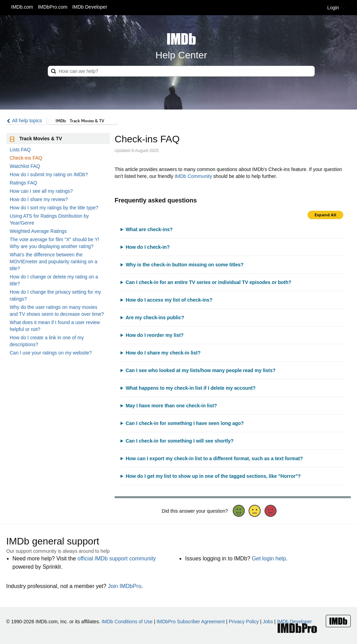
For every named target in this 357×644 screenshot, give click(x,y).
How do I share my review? (39, 199)
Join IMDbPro (124, 586)
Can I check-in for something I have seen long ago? (185, 423)
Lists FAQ (20, 150)
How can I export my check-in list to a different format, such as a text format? (214, 458)
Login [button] (337, 8)
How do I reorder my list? (155, 335)
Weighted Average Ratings (38, 231)
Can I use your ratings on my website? (51, 353)
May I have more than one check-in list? (171, 406)
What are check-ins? (149, 229)
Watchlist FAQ (25, 166)
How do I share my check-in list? (163, 353)
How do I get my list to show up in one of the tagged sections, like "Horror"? (213, 476)
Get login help (269, 558)
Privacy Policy (244, 622)
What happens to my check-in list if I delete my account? (191, 388)
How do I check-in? (148, 247)
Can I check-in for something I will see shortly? (180, 441)
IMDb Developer (90, 7)
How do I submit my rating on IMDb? (49, 174)
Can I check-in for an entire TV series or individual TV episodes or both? (209, 282)
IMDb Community (193, 176)
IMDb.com (22, 7)
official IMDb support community (117, 558)
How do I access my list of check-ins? (169, 300)
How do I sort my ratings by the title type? (54, 208)
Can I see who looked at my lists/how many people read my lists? (201, 370)
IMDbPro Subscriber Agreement (191, 622)
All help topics (24, 121)
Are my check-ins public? (155, 318)
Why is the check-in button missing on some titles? (185, 265)
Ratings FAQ (23, 183)
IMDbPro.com (53, 7)
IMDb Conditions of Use (127, 622)
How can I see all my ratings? (41, 191)
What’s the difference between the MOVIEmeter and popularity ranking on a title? (54, 262)
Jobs (268, 622)
